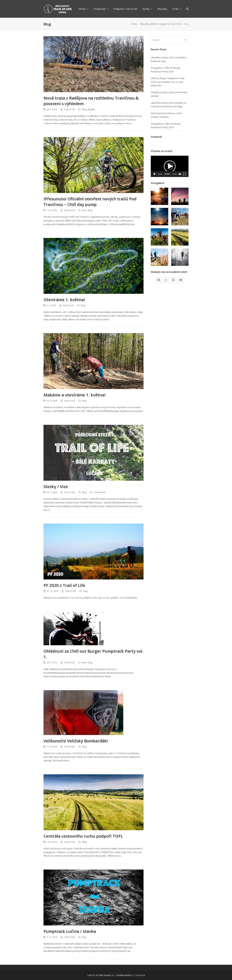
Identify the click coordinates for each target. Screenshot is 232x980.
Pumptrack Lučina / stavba (70, 931)
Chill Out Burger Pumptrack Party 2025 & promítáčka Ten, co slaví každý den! (168, 82)
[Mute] (180, 174)
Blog (84, 109)
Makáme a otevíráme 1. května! (74, 395)
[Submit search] (185, 40)
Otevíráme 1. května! (64, 300)
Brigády (91, 109)
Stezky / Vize (56, 486)
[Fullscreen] (185, 174)
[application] (170, 166)
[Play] (155, 174)
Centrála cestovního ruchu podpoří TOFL (83, 836)
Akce (84, 210)
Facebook (140, 975)
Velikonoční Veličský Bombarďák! (76, 741)
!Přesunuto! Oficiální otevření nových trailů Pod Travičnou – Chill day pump (90, 202)
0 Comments (100, 492)
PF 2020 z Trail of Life (64, 585)
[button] (187, 9)
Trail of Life (69, 109)
